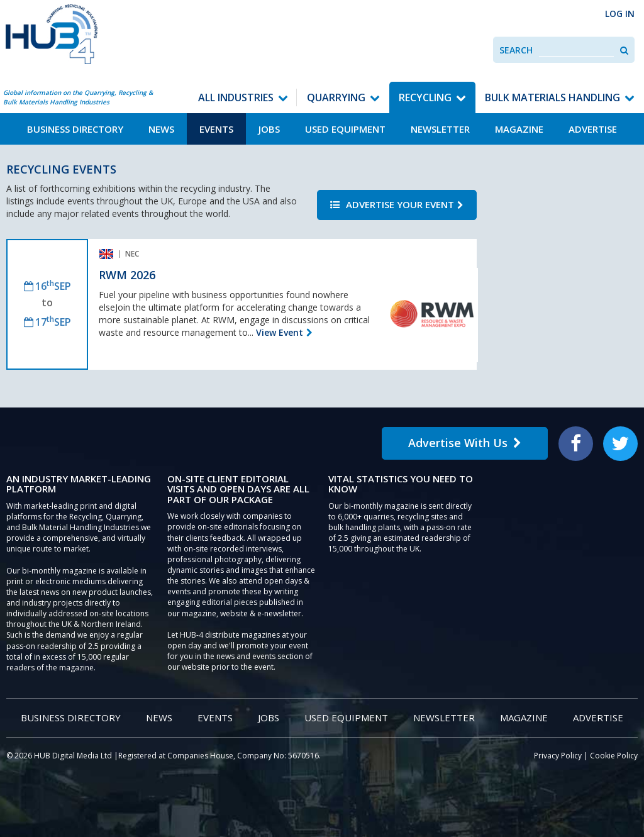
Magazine (519, 129)
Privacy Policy (558, 756)
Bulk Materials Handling (552, 97)
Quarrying (336, 97)
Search (516, 50)
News (161, 129)
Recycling (425, 97)
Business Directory (75, 129)
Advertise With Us (465, 443)
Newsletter (440, 129)
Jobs (269, 129)
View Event (280, 332)
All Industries (236, 97)
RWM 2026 (127, 275)
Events (216, 129)
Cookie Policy (614, 756)
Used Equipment (345, 129)
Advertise (593, 129)
